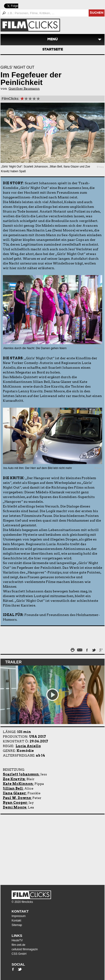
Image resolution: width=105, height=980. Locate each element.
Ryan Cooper (15, 803)
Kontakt (20, 911)
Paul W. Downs (17, 798)
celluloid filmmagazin (25, 949)
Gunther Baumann (24, 88)
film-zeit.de (18, 945)
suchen (97, 13)
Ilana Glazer (14, 793)
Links (17, 936)
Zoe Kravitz (14, 779)
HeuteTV (17, 940)
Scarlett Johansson (21, 774)
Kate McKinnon (18, 784)
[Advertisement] (30, 849)
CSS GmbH (19, 954)
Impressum (19, 916)
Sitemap (17, 925)
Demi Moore (15, 807)
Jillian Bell (13, 788)
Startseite (53, 50)
